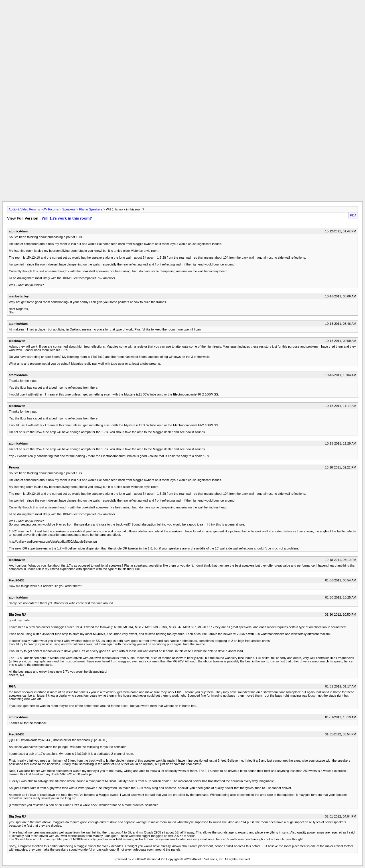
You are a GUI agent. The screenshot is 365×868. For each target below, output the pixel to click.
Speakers (69, 209)
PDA (353, 215)
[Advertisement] (182, 15)
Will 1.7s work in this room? (67, 218)
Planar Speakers (91, 209)
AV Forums (51, 209)
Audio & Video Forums (24, 209)
